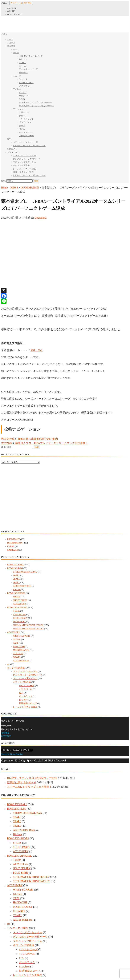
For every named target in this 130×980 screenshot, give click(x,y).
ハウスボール (26, 689)
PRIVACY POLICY (15, 14)
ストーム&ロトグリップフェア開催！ (29, 787)
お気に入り (12, 149)
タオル (22, 129)
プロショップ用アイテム (24, 162)
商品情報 (11, 46)
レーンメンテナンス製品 (24, 169)
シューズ (17, 76)
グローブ (23, 116)
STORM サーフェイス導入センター (29, 146)
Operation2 (41, 218)
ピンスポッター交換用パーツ (27, 159)
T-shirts (16, 611)
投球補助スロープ (28, 703)
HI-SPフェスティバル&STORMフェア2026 (32, 778)
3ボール (23, 66)
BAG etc (17, 590)
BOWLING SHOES (16, 593)
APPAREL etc (19, 614)
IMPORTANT (13, 539)
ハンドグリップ (26, 119)
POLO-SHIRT (19, 622)
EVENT (11, 546)
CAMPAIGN (13, 550)
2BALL (16, 579)
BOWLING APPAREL (17, 607)
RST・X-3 (36, 350)
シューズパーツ (26, 83)
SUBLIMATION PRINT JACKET (28, 629)
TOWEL (17, 657)
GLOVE (17, 639)
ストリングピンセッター (24, 156)
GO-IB (22, 99)
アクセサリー (25, 86)
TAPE (16, 643)
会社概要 (11, 11)
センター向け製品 (16, 668)
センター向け (13, 152)
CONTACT (12, 8)
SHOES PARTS (20, 600)
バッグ (16, 53)
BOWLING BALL (15, 565)
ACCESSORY (19, 604)
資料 (9, 139)
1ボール (23, 59)
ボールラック (26, 696)
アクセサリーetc (26, 136)
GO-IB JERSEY (20, 618)
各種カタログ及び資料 (23, 172)
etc (8, 664)
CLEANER (18, 654)
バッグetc (23, 73)
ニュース (11, 43)
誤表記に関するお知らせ (22, 782)
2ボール (23, 63)
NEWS (14, 188)
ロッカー (23, 700)
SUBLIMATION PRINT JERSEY (28, 625)
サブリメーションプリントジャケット (37, 106)
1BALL (16, 575)
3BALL (16, 582)
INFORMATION (30, 188)
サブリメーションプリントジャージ (36, 102)
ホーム (10, 39)
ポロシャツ (24, 96)
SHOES (17, 597)
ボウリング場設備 (21, 165)
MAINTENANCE (21, 650)
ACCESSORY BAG (22, 586)
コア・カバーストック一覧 (25, 142)
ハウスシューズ (27, 686)
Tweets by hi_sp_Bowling (12, 754)
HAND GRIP (19, 646)
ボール (16, 49)
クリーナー (24, 112)
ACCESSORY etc (21, 661)
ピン (21, 693)
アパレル (17, 89)
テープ (22, 126)
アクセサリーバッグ (28, 69)
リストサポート (26, 132)
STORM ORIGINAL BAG (25, 572)
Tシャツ (23, 93)
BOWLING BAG (15, 568)
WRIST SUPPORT (22, 636)
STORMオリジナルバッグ (31, 56)
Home (4, 188)
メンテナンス (25, 122)
